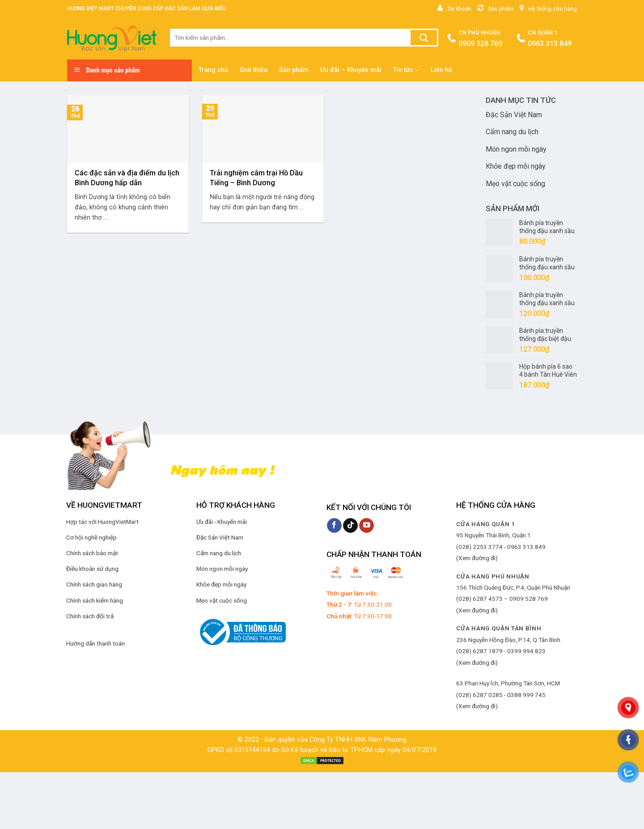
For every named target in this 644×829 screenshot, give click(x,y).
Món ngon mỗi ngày (516, 149)
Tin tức (406, 70)
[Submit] (424, 38)
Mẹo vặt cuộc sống (515, 184)
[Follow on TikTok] (350, 526)
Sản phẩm (294, 70)
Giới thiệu (254, 70)
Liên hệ (441, 70)
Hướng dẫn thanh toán (95, 643)
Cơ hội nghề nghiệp (91, 537)
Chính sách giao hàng (94, 584)
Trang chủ (213, 70)
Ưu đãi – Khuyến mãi (351, 70)
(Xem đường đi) (477, 558)
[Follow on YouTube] (366, 526)
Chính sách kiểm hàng (95, 600)
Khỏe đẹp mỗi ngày (516, 166)
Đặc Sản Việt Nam (514, 115)
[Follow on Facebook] (334, 526)
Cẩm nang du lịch (512, 132)
